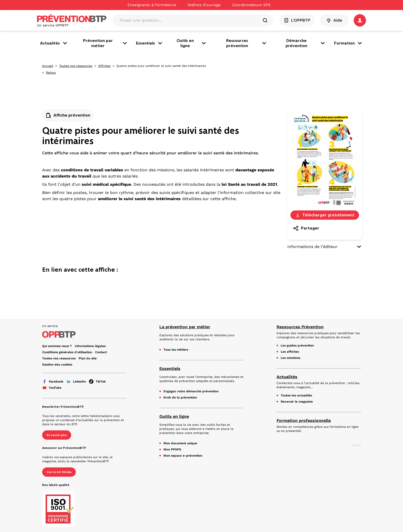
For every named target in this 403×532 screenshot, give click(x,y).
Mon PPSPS (172, 449)
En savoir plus (57, 435)
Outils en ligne (192, 43)
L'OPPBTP (297, 20)
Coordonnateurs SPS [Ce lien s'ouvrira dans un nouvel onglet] (251, 5)
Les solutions (290, 358)
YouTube (52, 388)
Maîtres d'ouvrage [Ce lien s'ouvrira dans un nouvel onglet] (204, 5)
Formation (349, 43)
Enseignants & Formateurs (152, 5)
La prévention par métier (185, 327)
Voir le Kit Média (59, 472)
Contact (101, 352)
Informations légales (90, 346)
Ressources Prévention (300, 327)
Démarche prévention (306, 43)
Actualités (54, 43)
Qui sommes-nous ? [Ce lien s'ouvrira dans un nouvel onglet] (57, 346)
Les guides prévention (297, 345)
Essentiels (150, 43)
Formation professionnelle (304, 420)
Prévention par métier (105, 43)
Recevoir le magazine (297, 402)
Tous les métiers (176, 350)
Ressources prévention (247, 43)
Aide (334, 20)
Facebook (53, 382)
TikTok (97, 382)
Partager (306, 228)
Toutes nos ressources (76, 66)
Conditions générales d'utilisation (67, 352)
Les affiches (290, 352)
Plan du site (88, 358)
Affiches (104, 66)
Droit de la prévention (180, 397)
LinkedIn (76, 382)
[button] (360, 20)
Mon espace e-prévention (183, 456)
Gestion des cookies (57, 365)
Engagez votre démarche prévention (191, 391)
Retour (51, 73)
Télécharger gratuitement (325, 215)
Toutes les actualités (296, 395)
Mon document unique (180, 443)
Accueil (48, 66)
